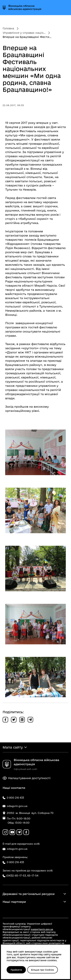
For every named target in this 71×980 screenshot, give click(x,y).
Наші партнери (14, 902)
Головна (8, 28)
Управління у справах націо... (24, 33)
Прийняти (16, 970)
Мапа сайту (13, 747)
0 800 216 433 (13, 862)
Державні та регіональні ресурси (29, 894)
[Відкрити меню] (65, 7)
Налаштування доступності (27, 778)
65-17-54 (33, 876)
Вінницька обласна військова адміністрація (25, 7)
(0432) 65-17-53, (16, 876)
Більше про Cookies (43, 970)
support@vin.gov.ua (42, 929)
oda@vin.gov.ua (15, 849)
